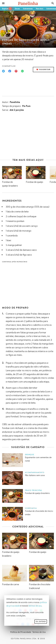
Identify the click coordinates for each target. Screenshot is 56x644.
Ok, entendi (41, 622)
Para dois (40, 9)
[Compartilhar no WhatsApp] (22, 71)
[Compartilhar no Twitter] (3, 71)
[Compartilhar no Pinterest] (16, 71)
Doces (17, 9)
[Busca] (53, 3)
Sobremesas (28, 9)
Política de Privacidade (21, 632)
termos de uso (35, 606)
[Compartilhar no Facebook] (10, 71)
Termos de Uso (39, 632)
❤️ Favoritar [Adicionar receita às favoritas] (43, 70)
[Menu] (3, 3)
